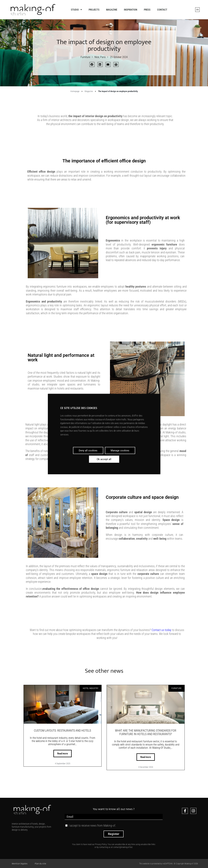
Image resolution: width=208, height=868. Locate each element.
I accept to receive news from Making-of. (92, 826)
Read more (63, 754)
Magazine (112, 10)
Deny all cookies (88, 451)
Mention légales (20, 864)
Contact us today (161, 630)
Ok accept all (104, 459)
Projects (94, 10)
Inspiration (131, 10)
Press (147, 10)
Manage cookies (120, 451)
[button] (92, 64)
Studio (76, 10)
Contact (162, 10)
